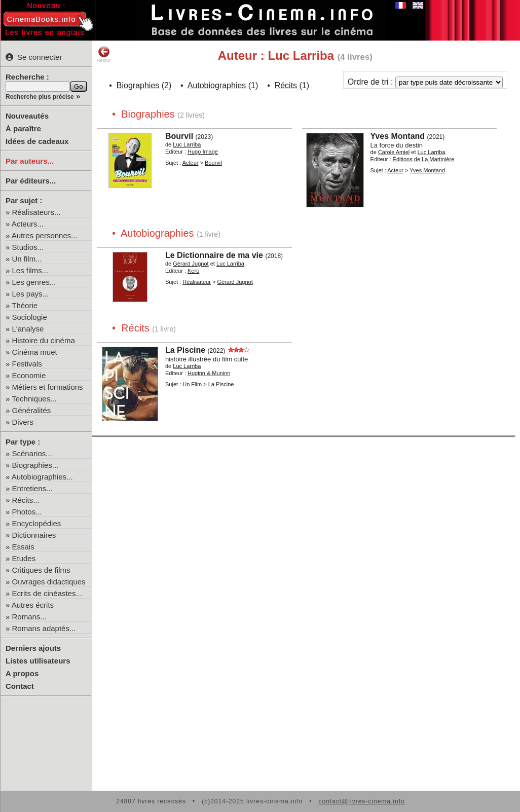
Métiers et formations (48, 387)
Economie (29, 375)
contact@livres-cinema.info (361, 801)
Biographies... (35, 465)
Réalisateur (197, 282)
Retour (104, 54)
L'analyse (28, 329)
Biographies (138, 85)
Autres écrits (33, 605)
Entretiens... (32, 488)
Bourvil (179, 136)
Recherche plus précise (40, 97)
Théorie (25, 305)
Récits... (26, 500)
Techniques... (34, 399)
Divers (23, 422)
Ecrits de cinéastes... (47, 593)
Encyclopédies (37, 523)
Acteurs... (28, 224)
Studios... (28, 247)
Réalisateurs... (36, 212)
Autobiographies (217, 85)
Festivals (27, 364)
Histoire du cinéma (44, 340)
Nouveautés (27, 116)
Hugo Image (203, 152)
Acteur (191, 163)
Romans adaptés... (44, 628)
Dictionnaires (34, 535)
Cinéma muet (35, 352)
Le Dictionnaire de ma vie (214, 255)
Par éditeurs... (31, 181)
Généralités (32, 410)
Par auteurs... (30, 161)
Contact (20, 686)
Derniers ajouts (33, 648)
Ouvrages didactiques (49, 582)
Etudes (24, 558)
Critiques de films (41, 570)
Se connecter (34, 57)
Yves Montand (398, 136)
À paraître (23, 128)
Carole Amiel (394, 152)
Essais (23, 547)
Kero (193, 271)
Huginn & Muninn (209, 373)
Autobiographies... (42, 477)
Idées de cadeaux (37, 141)
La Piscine (185, 350)
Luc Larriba (187, 144)
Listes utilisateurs (38, 661)
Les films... (30, 270)
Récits (286, 85)
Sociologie (30, 317)
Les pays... (31, 294)
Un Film (192, 384)
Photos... (27, 512)
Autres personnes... (45, 235)
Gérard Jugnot (191, 264)
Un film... (27, 259)
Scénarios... (32, 453)
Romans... (29, 617)
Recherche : (27, 77)
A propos (22, 673)
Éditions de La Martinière (424, 159)
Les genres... (34, 282)
